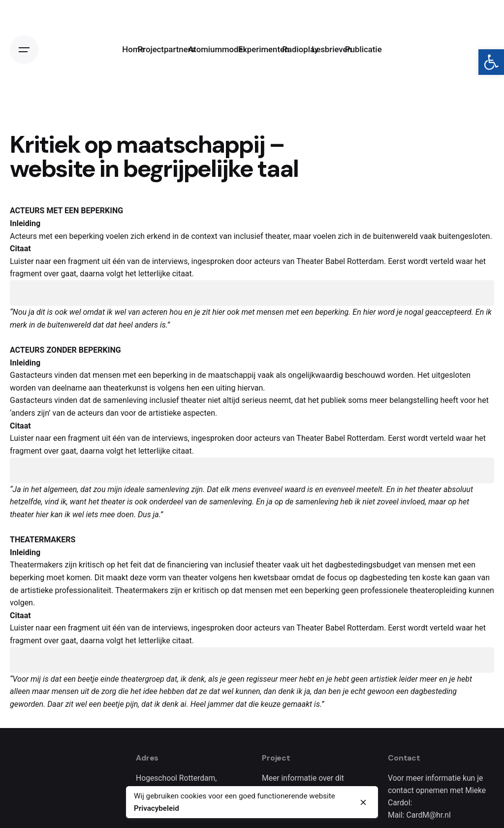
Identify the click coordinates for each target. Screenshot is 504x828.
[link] (491, 62)
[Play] (23, 293)
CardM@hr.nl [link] (429, 815)
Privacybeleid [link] (157, 808)
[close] (363, 802)
